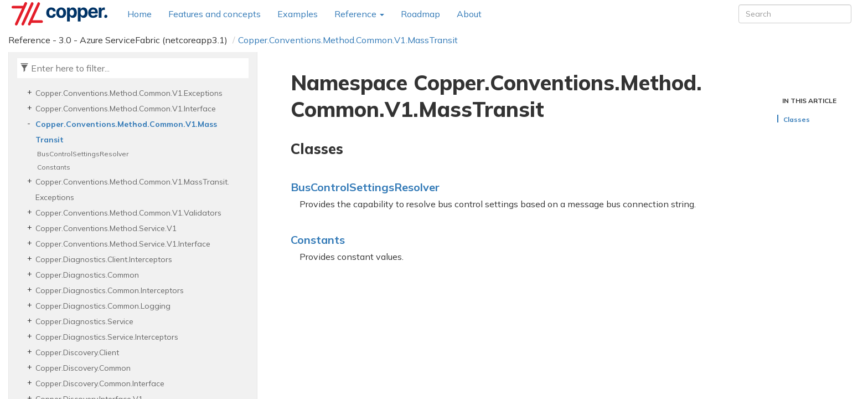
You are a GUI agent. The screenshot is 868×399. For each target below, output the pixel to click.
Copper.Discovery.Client (77, 352)
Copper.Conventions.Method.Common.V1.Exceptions (129, 93)
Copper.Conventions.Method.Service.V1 (106, 228)
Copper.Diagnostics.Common (87, 275)
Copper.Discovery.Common (83, 368)
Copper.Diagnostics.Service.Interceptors (107, 337)
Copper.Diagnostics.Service (84, 321)
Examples (298, 14)
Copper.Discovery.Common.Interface (100, 383)
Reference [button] (359, 14)
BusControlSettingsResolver (83, 154)
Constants (54, 167)
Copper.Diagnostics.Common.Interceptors (110, 290)
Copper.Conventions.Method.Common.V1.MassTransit (348, 40)
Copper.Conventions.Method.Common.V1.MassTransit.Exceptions (132, 190)
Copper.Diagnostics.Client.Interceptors (104, 259)
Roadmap (420, 14)
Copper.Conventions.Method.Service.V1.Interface (123, 244)
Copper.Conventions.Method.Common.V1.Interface (126, 109)
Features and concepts (215, 14)
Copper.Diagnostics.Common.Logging (103, 306)
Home (139, 14)
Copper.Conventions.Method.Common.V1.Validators (128, 213)
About (469, 14)
